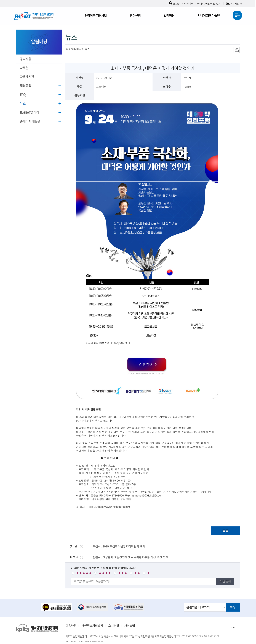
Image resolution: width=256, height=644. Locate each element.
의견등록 (225, 581)
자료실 (24, 68)
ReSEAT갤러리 (30, 112)
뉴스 (23, 103)
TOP (233, 628)
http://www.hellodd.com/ (114, 507)
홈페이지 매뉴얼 (30, 121)
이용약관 (71, 626)
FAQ (23, 95)
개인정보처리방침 (92, 626)
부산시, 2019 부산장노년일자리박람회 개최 (119, 546)
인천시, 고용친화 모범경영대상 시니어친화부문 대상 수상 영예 (130, 557)
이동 (233, 607)
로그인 (175, 4)
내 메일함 (234, 4)
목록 (225, 531)
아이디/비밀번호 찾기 (209, 4)
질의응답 (26, 86)
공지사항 (26, 59)
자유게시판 (27, 77)
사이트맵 (130, 626)
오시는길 (114, 626)
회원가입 (189, 4)
